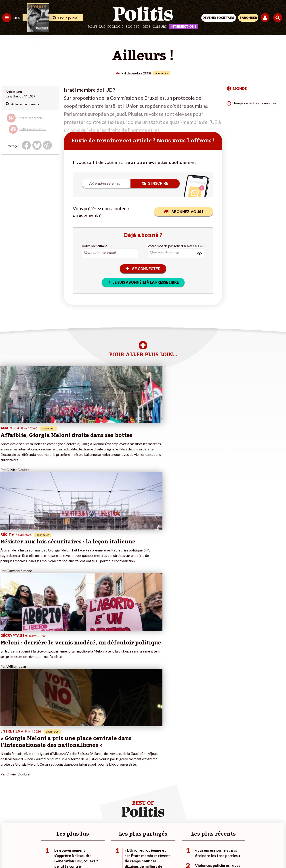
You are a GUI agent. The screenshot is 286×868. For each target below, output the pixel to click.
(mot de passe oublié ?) (191, 246)
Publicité (213, 837)
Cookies (232, 837)
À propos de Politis (51, 791)
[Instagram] (127, 852)
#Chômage (81, 782)
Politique (97, 26)
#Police (78, 768)
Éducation (26, 772)
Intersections (184, 26)
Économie (26, 768)
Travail (23, 763)
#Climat (78, 763)
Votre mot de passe (162, 246)
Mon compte (47, 796)
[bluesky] (99, 852)
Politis (116, 73)
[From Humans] (140, 852)
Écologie (116, 26)
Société (133, 26)
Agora (6, 763)
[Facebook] (85, 852)
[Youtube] (113, 852)
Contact (50, 837)
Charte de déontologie (112, 837)
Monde (7, 791)
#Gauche (79, 772)
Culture (160, 26)
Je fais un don (47, 768)
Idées (146, 26)
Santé (23, 777)
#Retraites (81, 777)
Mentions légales (76, 837)
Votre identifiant (94, 246)
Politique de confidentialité (180, 837)
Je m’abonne (46, 777)
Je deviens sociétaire (52, 772)
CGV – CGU (144, 837)
